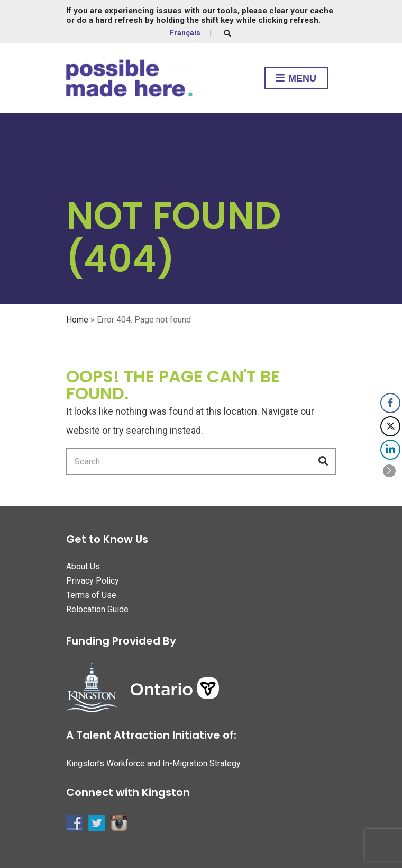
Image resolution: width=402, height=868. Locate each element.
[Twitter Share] (390, 426)
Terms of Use (91, 595)
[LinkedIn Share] (390, 450)
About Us (83, 566)
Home (77, 320)
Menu (296, 79)
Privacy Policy (93, 581)
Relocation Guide (97, 609)
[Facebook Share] (390, 403)
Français (185, 33)
